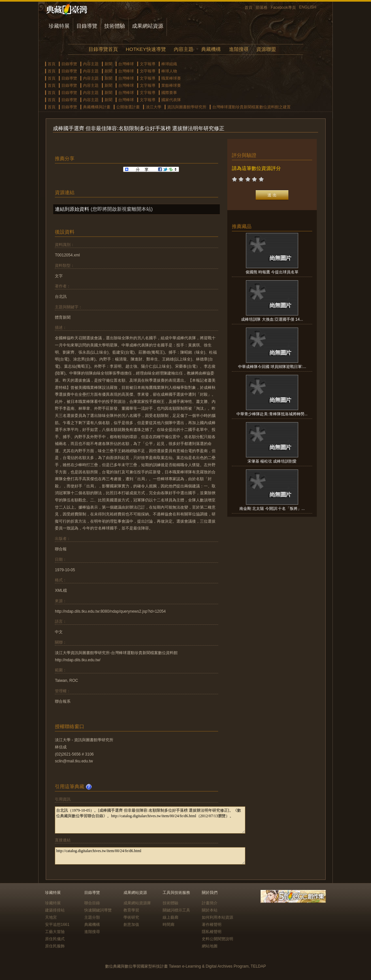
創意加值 (131, 925)
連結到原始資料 (72, 209)
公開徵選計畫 (128, 107)
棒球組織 (169, 64)
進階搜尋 (239, 49)
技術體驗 (115, 26)
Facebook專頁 (283, 8)
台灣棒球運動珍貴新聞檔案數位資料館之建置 (251, 107)
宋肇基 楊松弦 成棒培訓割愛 (272, 461)
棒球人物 (169, 71)
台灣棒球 (126, 64)
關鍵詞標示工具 (176, 910)
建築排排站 (55, 910)
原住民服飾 (55, 946)
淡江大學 (153, 107)
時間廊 (169, 925)
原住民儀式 (55, 939)
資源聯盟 (266, 49)
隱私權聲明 (212, 932)
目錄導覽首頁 (103, 49)
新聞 (108, 64)
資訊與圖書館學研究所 (187, 107)
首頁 (249, 8)
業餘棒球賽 (171, 85)
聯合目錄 (92, 903)
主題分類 (92, 917)
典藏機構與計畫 (97, 107)
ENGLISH (308, 7)
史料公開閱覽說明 (218, 939)
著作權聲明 (212, 925)
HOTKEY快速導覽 (146, 49)
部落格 (262, 8)
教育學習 (131, 910)
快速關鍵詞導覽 (98, 910)
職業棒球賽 (171, 78)
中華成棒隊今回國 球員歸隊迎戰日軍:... (272, 367)
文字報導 (148, 64)
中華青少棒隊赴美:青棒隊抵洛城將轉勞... (272, 414)
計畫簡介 (210, 903)
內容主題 (184, 49)
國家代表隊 (171, 100)
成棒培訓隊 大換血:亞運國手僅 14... (272, 319)
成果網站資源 (148, 26)
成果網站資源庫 (137, 903)
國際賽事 (169, 93)
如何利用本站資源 (218, 917)
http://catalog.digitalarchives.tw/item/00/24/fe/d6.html (150, 856)
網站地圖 (210, 946)
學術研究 (131, 917)
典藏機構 (211, 49)
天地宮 (51, 917)
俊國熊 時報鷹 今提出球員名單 (272, 272)
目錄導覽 (87, 26)
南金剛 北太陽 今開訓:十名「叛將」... (272, 509)
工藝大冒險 (55, 932)
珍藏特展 (59, 26)
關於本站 (210, 910)
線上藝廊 (170, 917)
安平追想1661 (57, 925)
